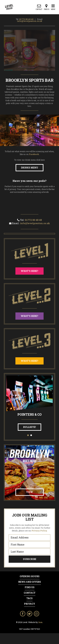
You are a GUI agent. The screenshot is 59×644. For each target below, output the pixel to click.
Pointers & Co (29, 414)
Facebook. (34, 154)
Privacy (30, 604)
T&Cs (29, 598)
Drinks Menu (29, 168)
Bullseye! (29, 427)
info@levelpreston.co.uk (30, 21)
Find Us (30, 587)
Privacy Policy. (39, 531)
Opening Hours (30, 576)
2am (40, 622)
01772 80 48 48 (26, 19)
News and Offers (30, 582)
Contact (30, 593)
